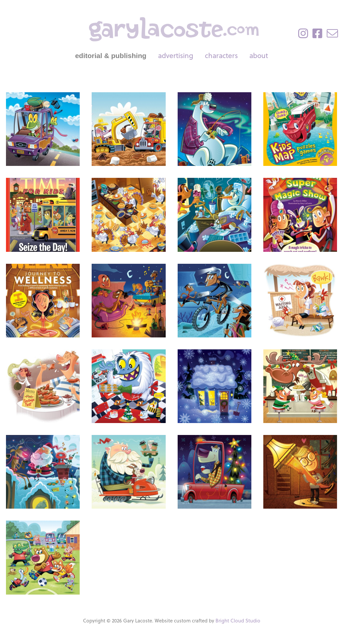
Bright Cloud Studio (238, 620)
